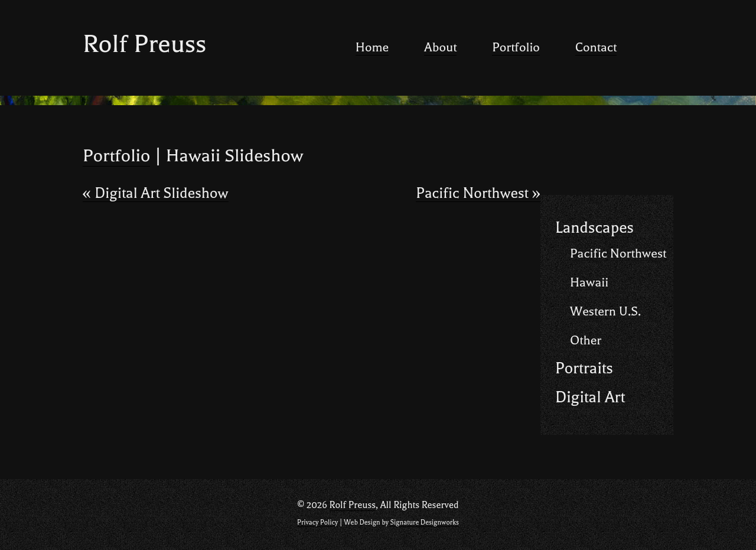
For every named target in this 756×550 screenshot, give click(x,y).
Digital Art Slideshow (156, 193)
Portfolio (516, 47)
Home (372, 47)
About (440, 47)
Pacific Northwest (478, 193)
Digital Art (590, 397)
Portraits (584, 368)
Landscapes (594, 228)
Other (586, 340)
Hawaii (589, 282)
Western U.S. (605, 311)
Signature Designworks (424, 523)
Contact (596, 47)
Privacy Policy (317, 523)
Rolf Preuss (144, 44)
